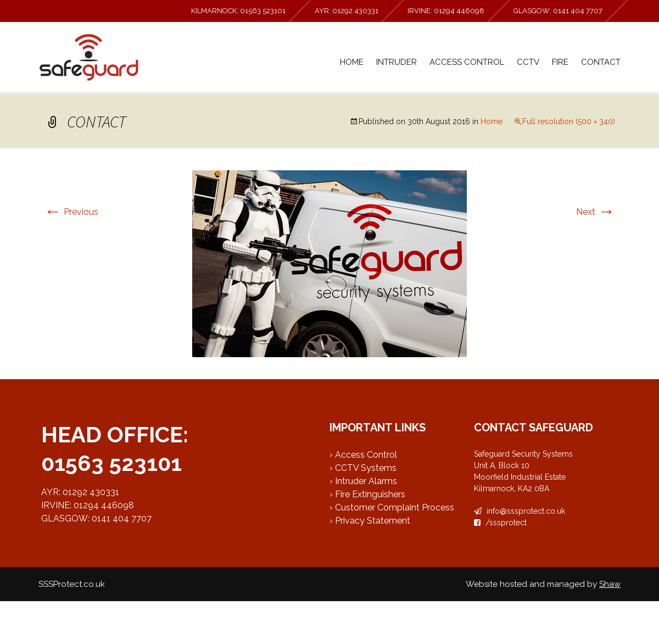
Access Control (467, 62)
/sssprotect (500, 523)
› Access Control (363, 455)
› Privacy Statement (370, 521)
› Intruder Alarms (363, 481)
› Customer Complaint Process (392, 507)
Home (352, 62)
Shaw (610, 584)
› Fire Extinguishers (367, 494)
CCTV (528, 62)
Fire (560, 62)
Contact (601, 62)
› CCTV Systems (363, 468)
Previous (71, 212)
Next (596, 212)
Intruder (396, 62)
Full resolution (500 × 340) (569, 121)
